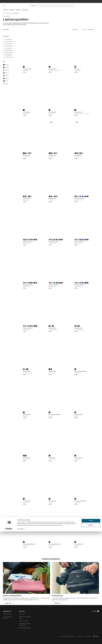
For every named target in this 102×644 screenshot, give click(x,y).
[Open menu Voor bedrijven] (25, 10)
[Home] (16, 6)
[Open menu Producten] (6, 10)
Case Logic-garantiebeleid (25, 628)
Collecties (18, 10)
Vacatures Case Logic (24, 621)
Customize (91, 638)
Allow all (91, 633)
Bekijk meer (10, 604)
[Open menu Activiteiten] (12, 10)
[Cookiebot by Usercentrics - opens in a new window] (9, 641)
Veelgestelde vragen (7, 614)
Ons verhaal (22, 614)
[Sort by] (93, 30)
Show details (20, 641)
